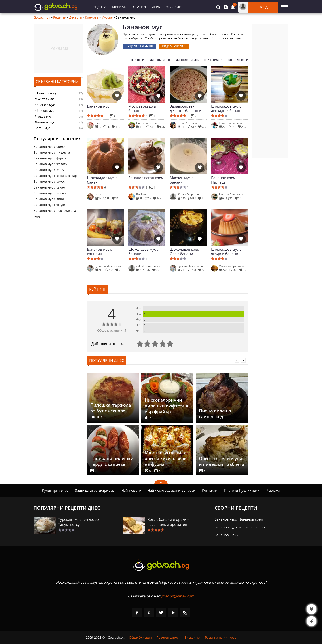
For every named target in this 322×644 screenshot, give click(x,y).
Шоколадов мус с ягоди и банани (226, 252)
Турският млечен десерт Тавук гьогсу (79, 522)
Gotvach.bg (42, 17)
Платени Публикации (242, 490)
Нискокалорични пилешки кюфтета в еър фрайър (166, 406)
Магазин (174, 7)
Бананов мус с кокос (49, 181)
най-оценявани (237, 60)
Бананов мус (98, 106)
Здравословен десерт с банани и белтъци (185, 108)
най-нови (138, 60)
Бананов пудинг (228, 527)
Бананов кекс (226, 519)
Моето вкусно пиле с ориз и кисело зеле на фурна (167, 458)
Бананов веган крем (146, 178)
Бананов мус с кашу (49, 170)
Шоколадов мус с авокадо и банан (226, 108)
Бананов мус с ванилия (99, 252)
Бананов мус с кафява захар (55, 176)
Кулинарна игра (55, 490)
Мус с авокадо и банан (142, 108)
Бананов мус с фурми (50, 158)
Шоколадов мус (46, 93)
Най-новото (131, 490)
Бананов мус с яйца (49, 199)
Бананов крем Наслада (223, 180)
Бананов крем (251, 519)
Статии (140, 7)
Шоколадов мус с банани (143, 252)
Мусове (107, 17)
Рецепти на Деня (140, 46)
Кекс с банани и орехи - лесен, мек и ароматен (168, 522)
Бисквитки (193, 637)
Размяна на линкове (221, 637)
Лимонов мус (45, 122)
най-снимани (213, 60)
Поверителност (168, 637)
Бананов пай (255, 527)
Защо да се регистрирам (95, 490)
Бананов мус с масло (50, 193)
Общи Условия (140, 637)
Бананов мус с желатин (52, 164)
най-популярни (159, 60)
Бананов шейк (227, 535)
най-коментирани (187, 60)
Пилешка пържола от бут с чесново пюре (111, 411)
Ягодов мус (43, 117)
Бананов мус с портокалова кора (55, 213)
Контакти (210, 490)
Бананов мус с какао (49, 187)
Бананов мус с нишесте (52, 152)
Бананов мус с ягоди (49, 205)
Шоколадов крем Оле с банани (185, 252)
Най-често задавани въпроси (172, 490)
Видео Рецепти (174, 46)
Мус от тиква (45, 99)
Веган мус (42, 128)
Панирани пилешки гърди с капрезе (112, 461)
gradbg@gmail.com (178, 596)
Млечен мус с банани (181, 180)
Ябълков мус (44, 111)
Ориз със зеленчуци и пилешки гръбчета (222, 461)
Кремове (92, 17)
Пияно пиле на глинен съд (215, 414)
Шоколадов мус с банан (102, 180)
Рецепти (99, 7)
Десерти (76, 17)
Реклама (273, 490)
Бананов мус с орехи (50, 147)
